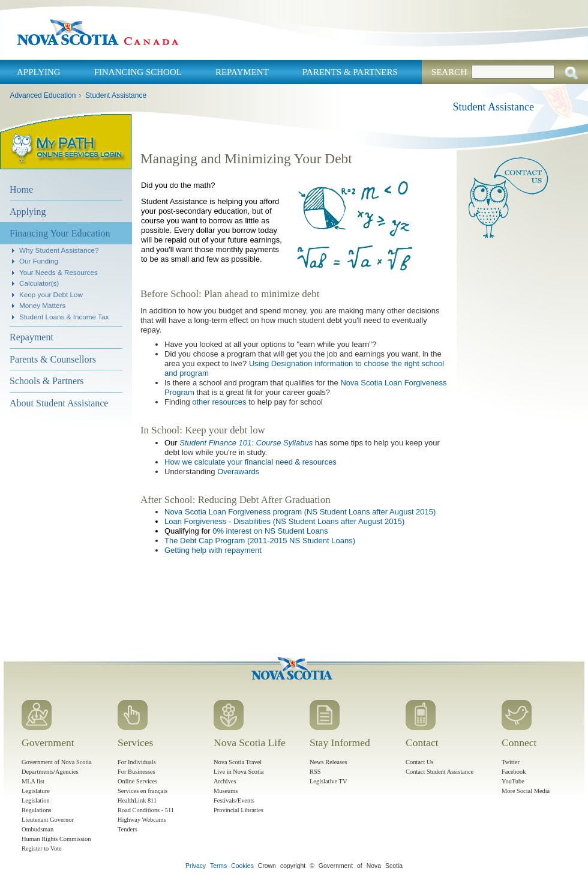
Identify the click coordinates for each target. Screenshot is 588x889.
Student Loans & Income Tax (64, 317)
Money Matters (42, 305)
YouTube (513, 781)
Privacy (196, 866)
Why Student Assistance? (59, 250)
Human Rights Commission (56, 839)
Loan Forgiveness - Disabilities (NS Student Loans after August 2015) (284, 521)
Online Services (137, 781)
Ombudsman (37, 829)
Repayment (242, 72)
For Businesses (136, 772)
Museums (226, 791)
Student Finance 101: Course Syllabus (246, 443)
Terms (218, 866)
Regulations (37, 810)
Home (21, 189)
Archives (225, 781)
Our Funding (39, 261)
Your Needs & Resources (58, 272)
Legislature (36, 791)
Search (449, 72)
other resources (219, 402)
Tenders (127, 829)
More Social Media (526, 791)
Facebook (514, 772)
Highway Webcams (142, 820)
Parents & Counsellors (53, 359)
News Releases (328, 762)
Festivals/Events (234, 800)
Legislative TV (328, 781)
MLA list (33, 781)
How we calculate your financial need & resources (250, 462)
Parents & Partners (350, 72)
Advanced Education (43, 95)
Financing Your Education (60, 233)
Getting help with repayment (213, 550)
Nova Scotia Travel (238, 762)
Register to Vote (42, 848)
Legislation (36, 800)
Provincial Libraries (238, 810)
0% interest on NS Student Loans (270, 531)
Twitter (511, 762)
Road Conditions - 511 (146, 810)
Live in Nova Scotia (238, 772)
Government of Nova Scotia (57, 762)
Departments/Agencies (50, 772)
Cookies (242, 866)
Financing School (138, 72)
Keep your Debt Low (51, 294)
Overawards (238, 472)
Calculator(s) (39, 283)
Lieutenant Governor (48, 820)
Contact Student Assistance (439, 772)
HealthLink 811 (137, 800)
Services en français (142, 791)
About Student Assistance (59, 403)
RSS (315, 772)
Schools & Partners (47, 381)
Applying (39, 72)
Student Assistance (116, 95)
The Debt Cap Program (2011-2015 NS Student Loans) (260, 541)
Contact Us (419, 762)
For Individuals (137, 762)
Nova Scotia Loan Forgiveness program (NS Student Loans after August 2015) (300, 512)
